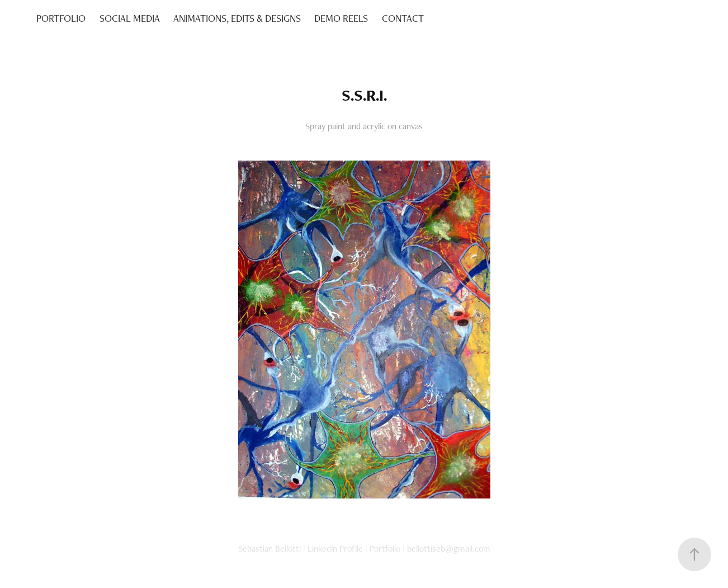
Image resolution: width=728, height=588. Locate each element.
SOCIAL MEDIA (130, 18)
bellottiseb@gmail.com (449, 549)
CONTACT (403, 18)
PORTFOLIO (61, 18)
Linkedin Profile (335, 549)
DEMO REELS (341, 18)
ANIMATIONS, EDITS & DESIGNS (237, 18)
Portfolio (385, 549)
